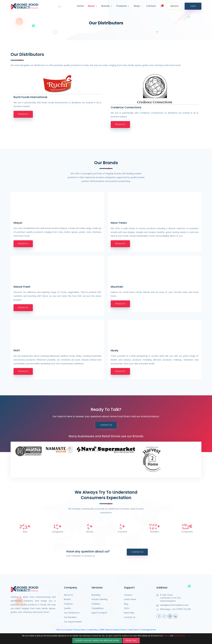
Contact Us (106, 426)
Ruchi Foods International (30, 97)
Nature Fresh (22, 287)
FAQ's (127, 609)
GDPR (102, 631)
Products (123, 6)
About (93, 6)
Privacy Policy (80, 631)
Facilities (96, 605)
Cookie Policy (93, 631)
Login (193, 6)
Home (80, 6)
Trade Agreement (148, 631)
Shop (138, 6)
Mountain (117, 287)
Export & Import (99, 614)
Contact (151, 6)
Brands (107, 6)
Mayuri (18, 223)
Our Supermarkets (73, 623)
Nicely (115, 351)
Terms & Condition (64, 631)
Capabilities (98, 609)
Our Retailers (70, 618)
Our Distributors (72, 614)
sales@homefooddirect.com (174, 606)
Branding (96, 596)
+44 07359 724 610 (181, 610)
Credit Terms (133, 631)
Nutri (17, 351)
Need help (129, 614)
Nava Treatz (119, 223)
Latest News (130, 600)
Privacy (166, 641)
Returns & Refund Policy (116, 631)
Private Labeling (100, 600)
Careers (128, 596)
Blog (126, 605)
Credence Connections (126, 107)
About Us (68, 596)
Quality (67, 609)
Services (174, 6)
